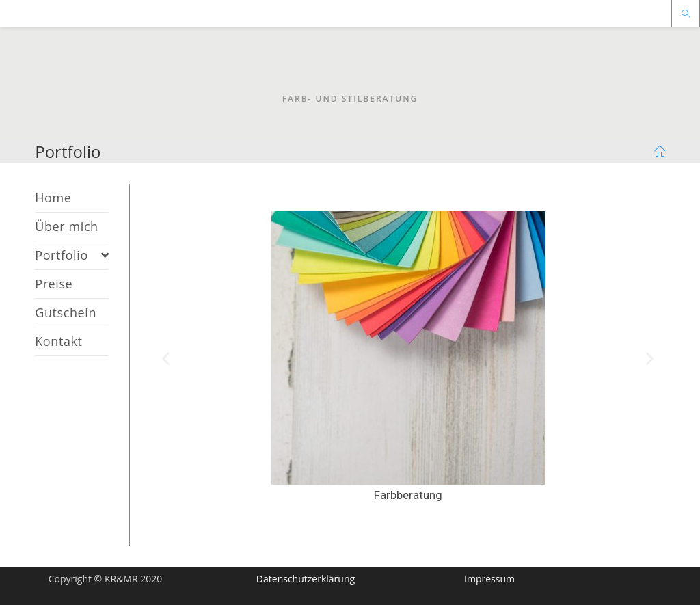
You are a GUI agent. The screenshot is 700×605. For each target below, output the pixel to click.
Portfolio (72, 255)
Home (53, 198)
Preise (54, 284)
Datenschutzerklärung (306, 579)
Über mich (67, 226)
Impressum (489, 579)
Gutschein (66, 312)
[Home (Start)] (660, 152)
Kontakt (58, 341)
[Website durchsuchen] (686, 14)
